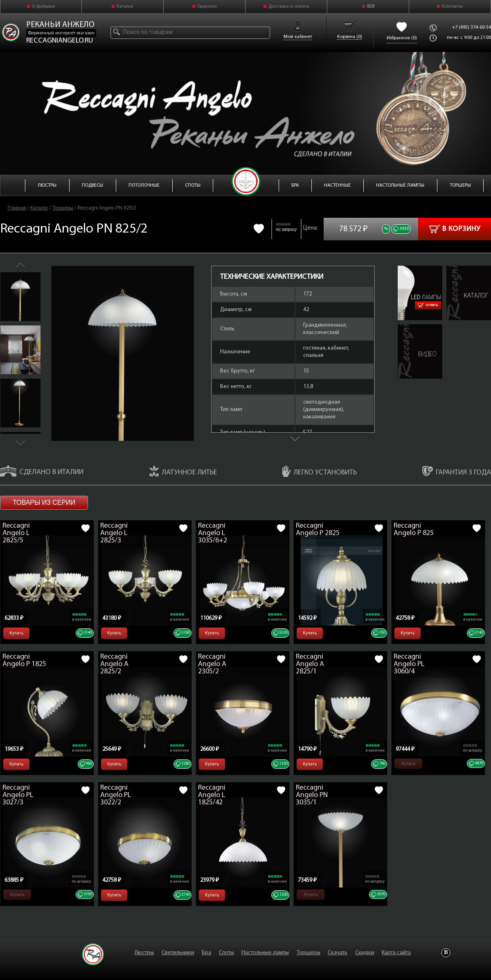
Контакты (452, 7)
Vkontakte (446, 953)
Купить (428, 305)
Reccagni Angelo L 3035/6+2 (213, 533)
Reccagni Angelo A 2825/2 (114, 664)
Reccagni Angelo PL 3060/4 (409, 664)
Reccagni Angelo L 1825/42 (212, 795)
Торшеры (63, 208)
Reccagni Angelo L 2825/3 (114, 533)
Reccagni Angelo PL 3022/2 (116, 795)
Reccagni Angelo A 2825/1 (310, 664)
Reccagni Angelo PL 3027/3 (18, 795)
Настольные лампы (265, 953)
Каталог (125, 7)
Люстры (144, 953)
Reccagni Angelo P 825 (414, 530)
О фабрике (43, 7)
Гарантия (207, 7)
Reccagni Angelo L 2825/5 (16, 533)
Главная (17, 208)
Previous (20, 265)
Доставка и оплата (289, 7)
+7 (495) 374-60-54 (472, 27)
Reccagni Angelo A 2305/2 (212, 664)
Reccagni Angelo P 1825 (24, 660)
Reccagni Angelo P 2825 (318, 530)
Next (20, 443)
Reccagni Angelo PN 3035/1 (312, 795)
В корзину (455, 229)
